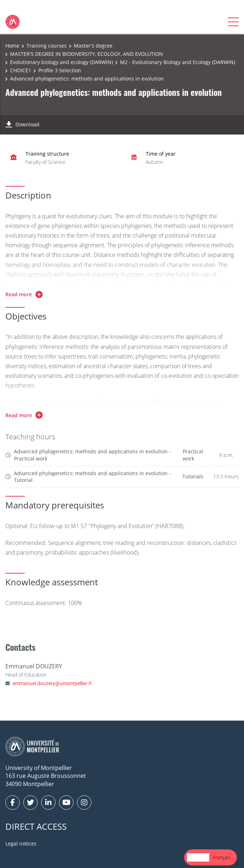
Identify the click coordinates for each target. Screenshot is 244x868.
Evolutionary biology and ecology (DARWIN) (61, 62)
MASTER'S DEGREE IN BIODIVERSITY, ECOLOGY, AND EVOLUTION (87, 54)
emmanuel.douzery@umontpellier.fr (52, 683)
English (198, 857)
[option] (222, 857)
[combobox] (198, 857)
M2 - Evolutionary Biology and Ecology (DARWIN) (178, 62)
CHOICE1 (21, 70)
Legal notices (21, 843)
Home (12, 46)
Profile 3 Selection (60, 70)
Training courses (47, 46)
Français (222, 857)
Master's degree (93, 46)
